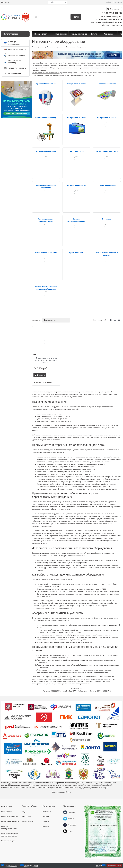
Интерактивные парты (76, 185)
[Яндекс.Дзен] (65, 825)
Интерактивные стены (76, 118)
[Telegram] (65, 819)
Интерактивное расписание (46, 253)
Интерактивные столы (76, 84)
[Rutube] (65, 831)
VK (109, 691)
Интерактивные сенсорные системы (107, 254)
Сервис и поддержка (112, 25)
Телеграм (47, 691)
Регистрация (117, 2)
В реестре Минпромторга (46, 84)
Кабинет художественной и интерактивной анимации (46, 288)
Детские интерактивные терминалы (46, 186)
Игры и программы (76, 253)
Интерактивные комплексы (107, 151)
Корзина (99, 865)
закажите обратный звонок (108, 22)
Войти (109, 2)
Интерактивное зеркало (46, 151)
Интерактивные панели (107, 118)
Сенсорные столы (76, 151)
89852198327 (56, 691)
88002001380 (102, 691)
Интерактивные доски (107, 185)
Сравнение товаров (31, 865)
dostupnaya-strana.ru (27, 783)
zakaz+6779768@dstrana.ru (78, 691)
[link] (111, 320)
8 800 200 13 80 (112, 13)
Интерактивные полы (107, 84)
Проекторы (107, 219)
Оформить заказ (115, 865)
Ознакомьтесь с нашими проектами (46, 73)
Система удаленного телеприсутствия (46, 220)
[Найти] (76, 17)
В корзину (41, 375)
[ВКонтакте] (65, 812)
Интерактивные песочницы (46, 118)
